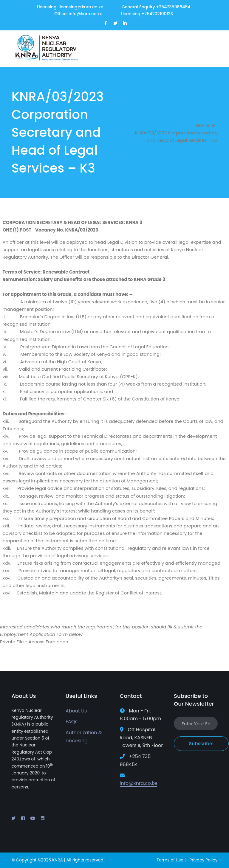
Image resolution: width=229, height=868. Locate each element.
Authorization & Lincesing (84, 737)
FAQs (72, 722)
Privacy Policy (204, 860)
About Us (76, 711)
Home (203, 125)
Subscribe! (201, 744)
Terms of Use (170, 860)
